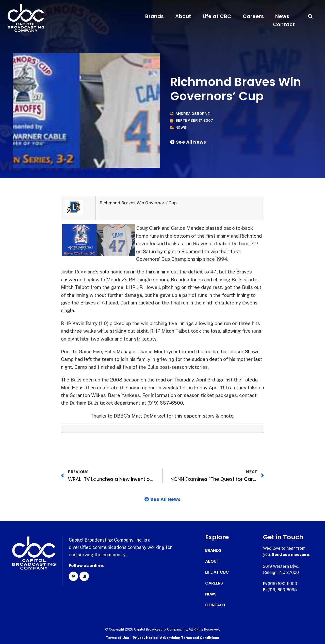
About (183, 16)
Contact (284, 24)
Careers (253, 16)
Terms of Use (117, 638)
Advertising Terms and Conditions (190, 638)
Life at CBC (217, 16)
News (282, 16)
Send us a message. (291, 554)
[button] (310, 16)
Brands (155, 16)
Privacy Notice (146, 638)
